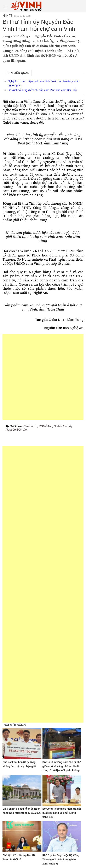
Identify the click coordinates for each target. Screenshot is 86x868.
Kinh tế (7, 16)
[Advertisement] (43, 377)
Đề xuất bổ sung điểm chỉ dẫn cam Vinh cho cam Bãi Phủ (42, 90)
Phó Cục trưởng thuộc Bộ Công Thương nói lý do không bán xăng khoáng (61, 860)
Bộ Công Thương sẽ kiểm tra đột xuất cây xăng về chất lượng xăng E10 (62, 813)
